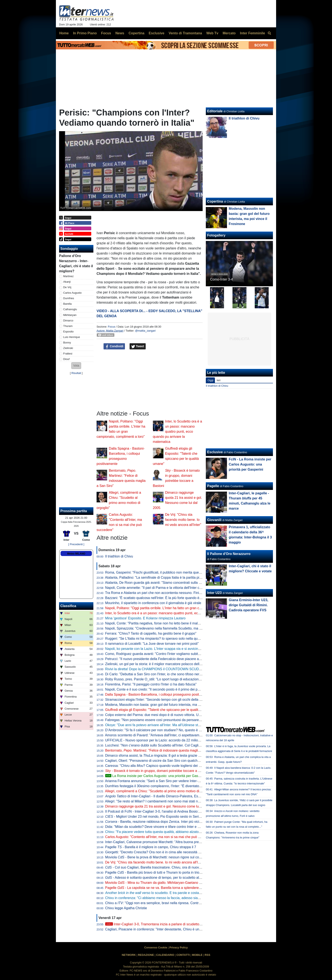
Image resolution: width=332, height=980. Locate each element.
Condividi (114, 346)
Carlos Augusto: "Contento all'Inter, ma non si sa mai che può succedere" (160, 837)
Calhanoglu (70, 309)
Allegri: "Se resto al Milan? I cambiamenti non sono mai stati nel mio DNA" (161, 801)
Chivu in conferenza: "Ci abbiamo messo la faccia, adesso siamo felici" (158, 898)
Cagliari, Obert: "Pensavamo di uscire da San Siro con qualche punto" (158, 761)
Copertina (215, 201)
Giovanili (214, 520)
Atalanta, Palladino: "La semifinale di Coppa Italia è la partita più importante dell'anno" (169, 578)
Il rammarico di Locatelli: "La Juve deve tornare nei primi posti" (152, 644)
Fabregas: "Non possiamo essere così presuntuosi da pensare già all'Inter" (161, 720)
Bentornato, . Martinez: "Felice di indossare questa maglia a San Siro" (162, 750)
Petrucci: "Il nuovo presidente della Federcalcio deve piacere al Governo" (160, 659)
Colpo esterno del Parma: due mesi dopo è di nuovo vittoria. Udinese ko (159, 715)
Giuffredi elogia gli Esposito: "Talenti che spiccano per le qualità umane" (159, 710)
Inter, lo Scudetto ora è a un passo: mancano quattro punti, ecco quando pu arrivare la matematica (177, 432)
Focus (111, 327)
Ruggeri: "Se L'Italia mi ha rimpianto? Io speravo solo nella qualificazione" (160, 639)
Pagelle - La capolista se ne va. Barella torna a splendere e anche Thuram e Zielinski (173, 888)
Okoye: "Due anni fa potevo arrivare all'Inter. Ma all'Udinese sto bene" (157, 725)
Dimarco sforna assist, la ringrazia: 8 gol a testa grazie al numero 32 (162, 756)
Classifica (68, 606)
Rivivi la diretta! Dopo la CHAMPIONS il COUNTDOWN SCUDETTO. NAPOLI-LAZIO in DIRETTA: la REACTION (190, 669)
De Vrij (67, 287)
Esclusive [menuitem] (156, 33)
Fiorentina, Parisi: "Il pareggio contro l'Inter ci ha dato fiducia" (151, 684)
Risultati (76, 373)
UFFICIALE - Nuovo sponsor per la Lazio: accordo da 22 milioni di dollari (160, 740)
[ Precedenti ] (76, 544)
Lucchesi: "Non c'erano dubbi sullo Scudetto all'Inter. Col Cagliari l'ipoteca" (161, 745)
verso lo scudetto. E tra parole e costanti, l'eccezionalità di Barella (173, 893)
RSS (207, 955)
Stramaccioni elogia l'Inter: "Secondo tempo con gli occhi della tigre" (156, 700)
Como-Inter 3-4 (221, 279)
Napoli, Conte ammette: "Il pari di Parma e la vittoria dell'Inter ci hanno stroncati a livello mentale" (178, 588)
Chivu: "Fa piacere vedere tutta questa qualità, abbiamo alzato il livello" (158, 832)
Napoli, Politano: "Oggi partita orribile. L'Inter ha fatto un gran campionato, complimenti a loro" (175, 608)
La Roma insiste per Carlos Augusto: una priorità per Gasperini (156, 776)
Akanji (67, 282)
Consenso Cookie (156, 947)
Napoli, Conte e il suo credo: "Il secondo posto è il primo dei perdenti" (157, 689)
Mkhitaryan (70, 315)
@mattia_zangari (145, 331)
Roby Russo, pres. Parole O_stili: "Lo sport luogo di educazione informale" (161, 679)
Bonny (67, 343)
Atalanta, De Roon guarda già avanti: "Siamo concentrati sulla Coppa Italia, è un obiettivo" (173, 583)
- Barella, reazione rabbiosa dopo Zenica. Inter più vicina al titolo (160, 822)
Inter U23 (214, 593)
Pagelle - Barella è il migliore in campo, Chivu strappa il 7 (151, 847)
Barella (68, 304)
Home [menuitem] (64, 33)
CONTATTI (183, 955)
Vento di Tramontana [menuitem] (185, 33)
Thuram (68, 326)
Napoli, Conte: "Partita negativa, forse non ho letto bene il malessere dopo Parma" (167, 623)
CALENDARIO (165, 955)
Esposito (68, 332)
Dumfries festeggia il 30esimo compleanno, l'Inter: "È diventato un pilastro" (161, 786)
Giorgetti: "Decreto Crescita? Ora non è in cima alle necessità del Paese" (160, 852)
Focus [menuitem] (106, 33)
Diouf (66, 359)
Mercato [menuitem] (229, 33)
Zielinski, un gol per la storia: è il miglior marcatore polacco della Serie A (159, 664)
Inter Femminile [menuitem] (252, 33)
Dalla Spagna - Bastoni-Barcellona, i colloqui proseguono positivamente (159, 694)
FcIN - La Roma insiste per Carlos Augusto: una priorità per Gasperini (250, 464)
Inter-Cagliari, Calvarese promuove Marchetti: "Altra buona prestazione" (159, 842)
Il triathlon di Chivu (119, 556)
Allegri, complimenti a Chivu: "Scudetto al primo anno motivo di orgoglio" (159, 791)
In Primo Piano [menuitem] (85, 33)
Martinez (68, 276)
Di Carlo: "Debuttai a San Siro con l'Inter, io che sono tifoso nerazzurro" (159, 674)
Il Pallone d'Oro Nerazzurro (229, 554)
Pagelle (213, 486)
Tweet (138, 346)
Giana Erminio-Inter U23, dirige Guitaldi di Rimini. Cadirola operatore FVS (248, 605)
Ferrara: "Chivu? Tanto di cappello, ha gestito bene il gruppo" (151, 633)
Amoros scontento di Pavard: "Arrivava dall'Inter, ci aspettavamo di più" (158, 735)
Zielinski (68, 348)
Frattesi (68, 354)
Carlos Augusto (73, 293)
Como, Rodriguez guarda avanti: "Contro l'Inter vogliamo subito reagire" (159, 654)
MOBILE (197, 955)
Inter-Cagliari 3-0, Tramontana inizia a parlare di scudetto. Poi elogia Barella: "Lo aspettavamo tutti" (184, 924)
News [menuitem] (120, 33)
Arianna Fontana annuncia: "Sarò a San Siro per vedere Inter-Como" (156, 781)
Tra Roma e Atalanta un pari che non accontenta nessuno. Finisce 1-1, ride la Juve (167, 593)
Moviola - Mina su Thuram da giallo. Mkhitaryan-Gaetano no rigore (159, 883)
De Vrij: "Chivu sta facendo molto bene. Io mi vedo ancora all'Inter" (183, 520)
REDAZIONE (146, 955)
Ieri (219, 380)
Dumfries (69, 298)
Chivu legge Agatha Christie (126, 908)
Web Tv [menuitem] (212, 33)
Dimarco (68, 320)
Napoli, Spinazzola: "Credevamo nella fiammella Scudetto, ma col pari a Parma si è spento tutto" (178, 628)
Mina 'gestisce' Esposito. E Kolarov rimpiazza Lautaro (145, 618)
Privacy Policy (179, 947)
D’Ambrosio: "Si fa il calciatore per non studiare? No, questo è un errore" (160, 730)
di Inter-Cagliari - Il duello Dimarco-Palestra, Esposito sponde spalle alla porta (175, 796)
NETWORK (129, 955)
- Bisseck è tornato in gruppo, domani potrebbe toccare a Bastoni (157, 771)
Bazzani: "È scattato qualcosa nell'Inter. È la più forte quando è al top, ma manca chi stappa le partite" (182, 598)
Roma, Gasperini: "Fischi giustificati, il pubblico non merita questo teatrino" (161, 572)
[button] (76, 366)
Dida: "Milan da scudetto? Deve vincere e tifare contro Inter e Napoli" (157, 827)
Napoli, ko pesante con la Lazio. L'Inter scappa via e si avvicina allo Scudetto (163, 649)
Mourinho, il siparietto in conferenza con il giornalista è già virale (153, 603)
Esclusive (215, 452)
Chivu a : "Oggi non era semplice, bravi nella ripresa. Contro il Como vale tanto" (168, 903)
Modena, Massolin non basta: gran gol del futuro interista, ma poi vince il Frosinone (168, 705)
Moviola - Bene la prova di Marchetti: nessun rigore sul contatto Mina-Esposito (168, 857)
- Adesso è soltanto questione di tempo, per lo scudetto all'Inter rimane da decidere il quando (178, 878)
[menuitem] (269, 33)
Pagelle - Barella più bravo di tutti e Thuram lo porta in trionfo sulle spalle (163, 872)
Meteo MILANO (76, 554)
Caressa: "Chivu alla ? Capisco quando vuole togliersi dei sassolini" (159, 766)
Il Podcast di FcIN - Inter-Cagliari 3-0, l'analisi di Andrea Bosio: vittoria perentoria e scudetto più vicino (181, 811)
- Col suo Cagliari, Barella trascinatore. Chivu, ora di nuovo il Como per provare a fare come (182, 867)
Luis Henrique (72, 337)
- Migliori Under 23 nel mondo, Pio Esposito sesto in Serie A (154, 817)
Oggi (210, 380)
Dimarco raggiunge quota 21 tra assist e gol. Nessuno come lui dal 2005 (159, 806)
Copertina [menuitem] (136, 33)
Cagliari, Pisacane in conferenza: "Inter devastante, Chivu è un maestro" (159, 929)
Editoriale (215, 111)
